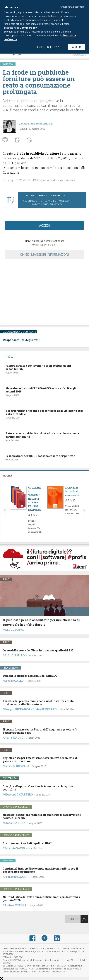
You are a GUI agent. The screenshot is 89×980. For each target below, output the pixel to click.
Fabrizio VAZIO (15, 848)
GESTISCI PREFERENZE (48, 47)
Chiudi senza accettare (72, 7)
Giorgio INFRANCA (17, 709)
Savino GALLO (14, 681)
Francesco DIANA (16, 877)
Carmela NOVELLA (17, 766)
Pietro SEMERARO (45, 709)
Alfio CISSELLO (14, 655)
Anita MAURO (14, 738)
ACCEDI (44, 225)
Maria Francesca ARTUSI (37, 124)
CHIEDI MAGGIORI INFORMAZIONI (45, 254)
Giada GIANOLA (15, 823)
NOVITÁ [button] (7, 476)
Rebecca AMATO (14, 630)
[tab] (44, 475)
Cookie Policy (28, 28)
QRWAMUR (24, 972)
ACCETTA (77, 47)
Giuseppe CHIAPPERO (19, 794)
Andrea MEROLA (15, 905)
